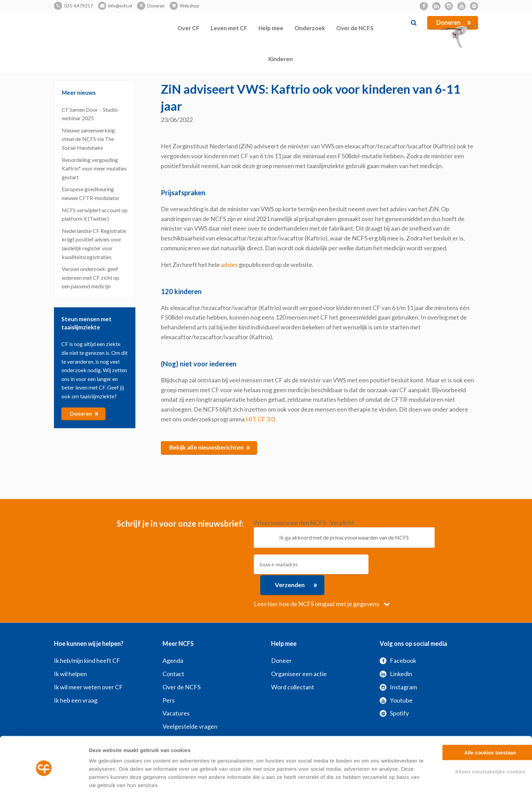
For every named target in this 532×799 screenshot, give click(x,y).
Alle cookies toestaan (475, 731)
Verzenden (407, 564)
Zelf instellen (366, 786)
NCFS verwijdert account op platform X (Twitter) (95, 214)
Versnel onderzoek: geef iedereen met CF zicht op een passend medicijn (91, 277)
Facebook (398, 640)
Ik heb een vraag (76, 679)
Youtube (396, 679)
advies (229, 265)
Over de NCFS (355, 28)
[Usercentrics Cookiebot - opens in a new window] (44, 786)
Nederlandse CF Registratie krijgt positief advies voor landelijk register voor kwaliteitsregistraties (94, 244)
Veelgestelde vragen (190, 706)
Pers (169, 679)
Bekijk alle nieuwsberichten (210, 447)
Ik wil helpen (70, 653)
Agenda (173, 640)
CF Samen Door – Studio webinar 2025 (90, 114)
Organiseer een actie (299, 653)
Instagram (398, 666)
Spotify (394, 693)
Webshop (189, 6)
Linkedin (396, 653)
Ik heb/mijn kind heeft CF (87, 640)
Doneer (281, 640)
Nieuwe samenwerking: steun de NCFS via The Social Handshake (89, 139)
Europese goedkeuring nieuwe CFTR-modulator (91, 193)
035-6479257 (79, 6)
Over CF (188, 28)
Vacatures (176, 693)
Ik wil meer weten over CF (88, 666)
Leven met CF (229, 28)
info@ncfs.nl (120, 6)
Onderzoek (310, 28)
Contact (173, 653)
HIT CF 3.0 (260, 419)
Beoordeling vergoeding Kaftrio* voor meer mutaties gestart (94, 168)
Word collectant (293, 666)
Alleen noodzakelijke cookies (475, 750)
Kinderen (281, 59)
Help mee (271, 28)
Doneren (156, 6)
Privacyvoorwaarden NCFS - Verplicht (304, 523)
